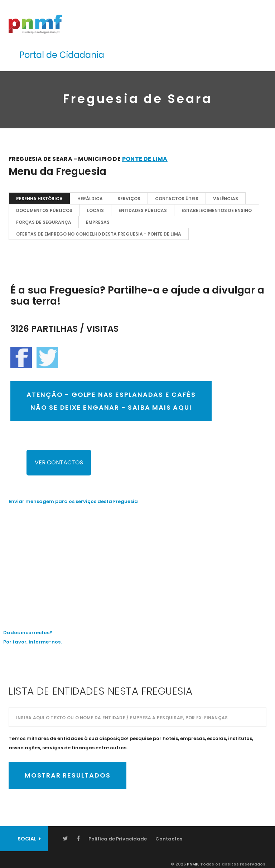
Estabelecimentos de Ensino (217, 210)
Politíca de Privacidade (118, 839)
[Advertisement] (137, 562)
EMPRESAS (98, 222)
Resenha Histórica (39, 199)
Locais (95, 210)
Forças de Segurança (44, 222)
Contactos (169, 839)
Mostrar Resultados (67, 775)
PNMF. (192, 864)
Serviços (129, 199)
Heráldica (90, 199)
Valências (226, 199)
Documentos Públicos (44, 210)
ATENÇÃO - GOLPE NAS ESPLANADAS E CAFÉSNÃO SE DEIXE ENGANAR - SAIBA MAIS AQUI (111, 401)
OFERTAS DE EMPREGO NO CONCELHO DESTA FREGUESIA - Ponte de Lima (99, 234)
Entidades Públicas (143, 210)
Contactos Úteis (177, 199)
